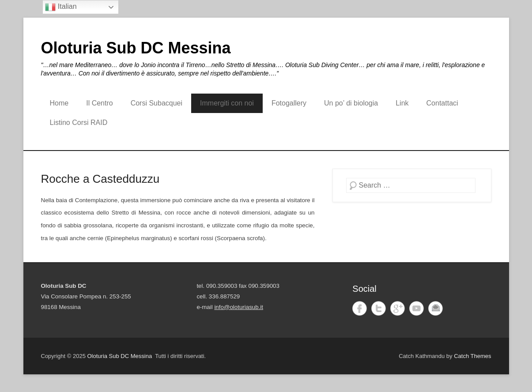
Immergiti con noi (227, 103)
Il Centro (99, 103)
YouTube (417, 308)
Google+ (398, 308)
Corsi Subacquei (157, 103)
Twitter (379, 308)
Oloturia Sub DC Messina (136, 48)
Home (59, 103)
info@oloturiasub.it (239, 307)
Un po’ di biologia (351, 103)
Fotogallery (289, 103)
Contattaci (442, 103)
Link (402, 103)
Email (436, 308)
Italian (61, 7)
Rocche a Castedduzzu (100, 179)
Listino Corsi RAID (79, 122)
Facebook (360, 308)
